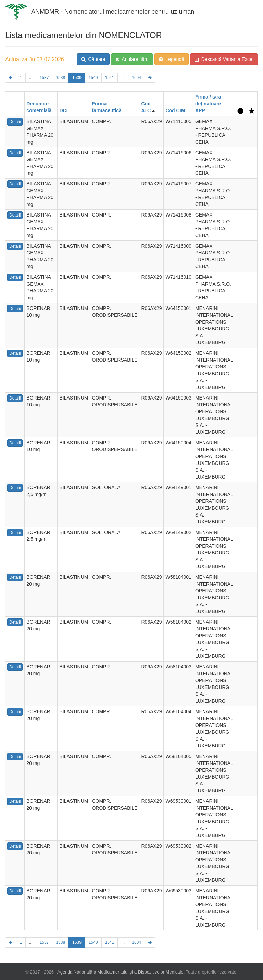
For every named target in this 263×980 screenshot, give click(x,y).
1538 (60, 78)
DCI (63, 110)
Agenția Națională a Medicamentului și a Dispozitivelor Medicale (120, 972)
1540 (93, 78)
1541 (110, 78)
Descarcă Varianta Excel (224, 59)
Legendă (172, 59)
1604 (136, 78)
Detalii (15, 122)
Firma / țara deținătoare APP (208, 104)
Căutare (93, 59)
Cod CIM (175, 110)
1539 (77, 78)
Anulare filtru (132, 59)
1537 (44, 78)
